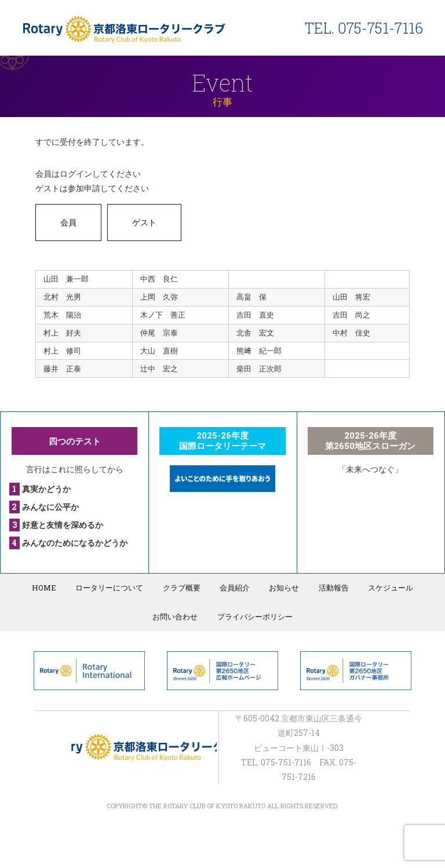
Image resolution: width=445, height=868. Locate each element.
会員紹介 (235, 588)
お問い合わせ (176, 617)
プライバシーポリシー (255, 617)
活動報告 (333, 588)
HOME (45, 588)
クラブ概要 (182, 588)
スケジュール (390, 588)
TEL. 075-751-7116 (364, 28)
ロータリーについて (110, 588)
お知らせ (284, 588)
